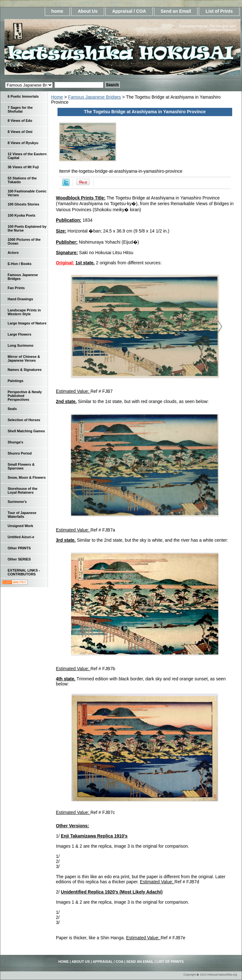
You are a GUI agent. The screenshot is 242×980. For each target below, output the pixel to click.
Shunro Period (20, 453)
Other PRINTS (19, 548)
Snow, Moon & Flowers (27, 477)
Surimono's (17, 502)
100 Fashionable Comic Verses (27, 193)
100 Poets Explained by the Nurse (27, 228)
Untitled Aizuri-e (21, 537)
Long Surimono (20, 345)
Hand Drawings (20, 299)
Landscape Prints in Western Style (24, 312)
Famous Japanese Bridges (94, 97)
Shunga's (15, 442)
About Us (88, 11)
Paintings (16, 381)
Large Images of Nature (27, 323)
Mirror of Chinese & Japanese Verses (24, 358)
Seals (12, 409)
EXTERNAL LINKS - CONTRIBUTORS (24, 572)
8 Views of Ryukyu (23, 143)
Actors (13, 253)
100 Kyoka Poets (21, 215)
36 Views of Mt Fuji (23, 167)
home (57, 11)
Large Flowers (20, 334)
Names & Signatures (25, 370)
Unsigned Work (20, 526)
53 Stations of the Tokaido (22, 180)
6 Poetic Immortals (23, 96)
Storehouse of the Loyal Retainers (23, 490)
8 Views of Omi (20, 132)
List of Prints (219, 11)
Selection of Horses (24, 420)
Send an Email (176, 11)
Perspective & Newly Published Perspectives (25, 396)
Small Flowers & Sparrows (21, 466)
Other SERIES (19, 559)
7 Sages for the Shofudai (20, 109)
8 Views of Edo (20, 121)
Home (57, 97)
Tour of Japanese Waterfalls (22, 515)
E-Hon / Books (20, 264)
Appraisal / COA (129, 11)
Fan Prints (16, 288)
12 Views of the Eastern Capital (27, 156)
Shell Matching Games (26, 431)
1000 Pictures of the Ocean (24, 241)
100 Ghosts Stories (24, 204)
